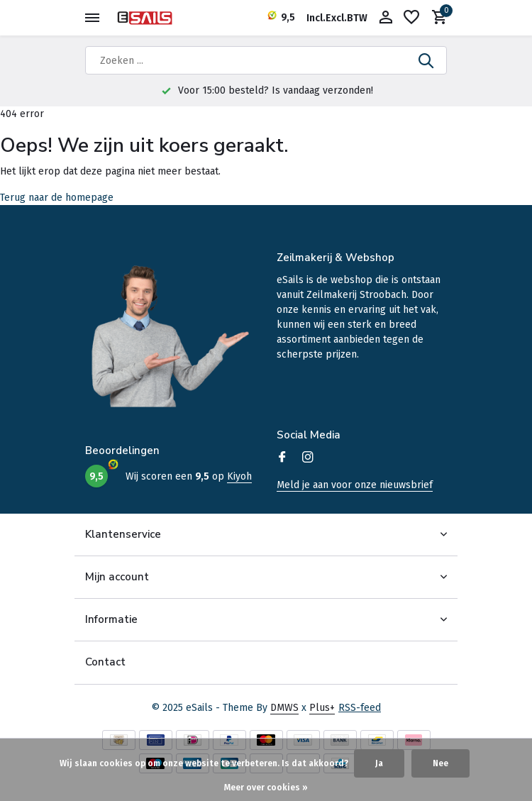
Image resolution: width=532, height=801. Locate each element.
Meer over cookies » (266, 788)
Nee (440, 763)
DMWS (284, 708)
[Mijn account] (386, 18)
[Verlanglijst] (411, 18)
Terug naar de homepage (57, 198)
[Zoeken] (266, 60)
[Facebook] (282, 458)
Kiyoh (239, 476)
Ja (379, 763)
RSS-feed (360, 708)
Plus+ (322, 708)
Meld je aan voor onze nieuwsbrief (355, 485)
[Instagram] (308, 458)
